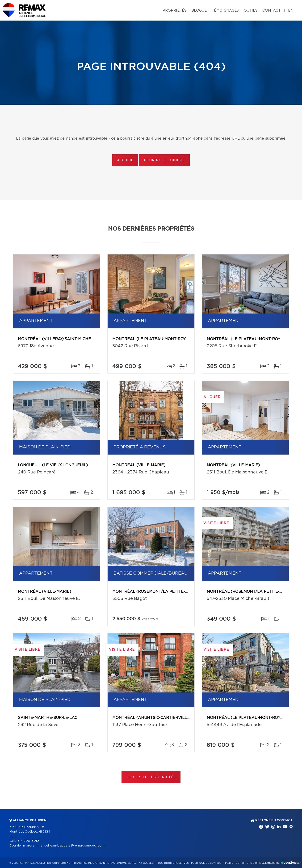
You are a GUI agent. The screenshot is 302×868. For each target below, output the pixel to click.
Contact (271, 11)
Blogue (199, 11)
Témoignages (225, 11)
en (291, 11)
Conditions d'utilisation (253, 863)
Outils (251, 11)
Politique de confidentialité (212, 863)
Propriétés (174, 11)
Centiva (289, 862)
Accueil (125, 160)
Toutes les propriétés (151, 777)
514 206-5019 (28, 841)
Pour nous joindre (164, 160)
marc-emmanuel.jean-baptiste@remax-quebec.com (64, 846)
